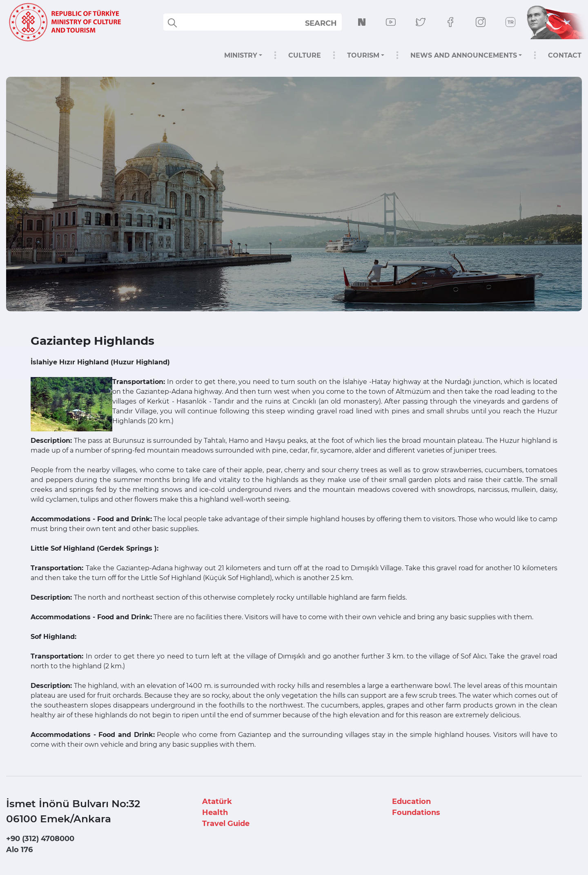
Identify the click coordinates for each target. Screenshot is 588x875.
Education (411, 801)
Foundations (416, 812)
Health (215, 812)
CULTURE (305, 55)
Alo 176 (19, 850)
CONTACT (565, 55)
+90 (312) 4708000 (40, 839)
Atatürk (217, 801)
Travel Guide (226, 824)
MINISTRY (241, 55)
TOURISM (363, 55)
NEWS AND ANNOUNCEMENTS (464, 55)
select (328, 23)
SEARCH (321, 23)
